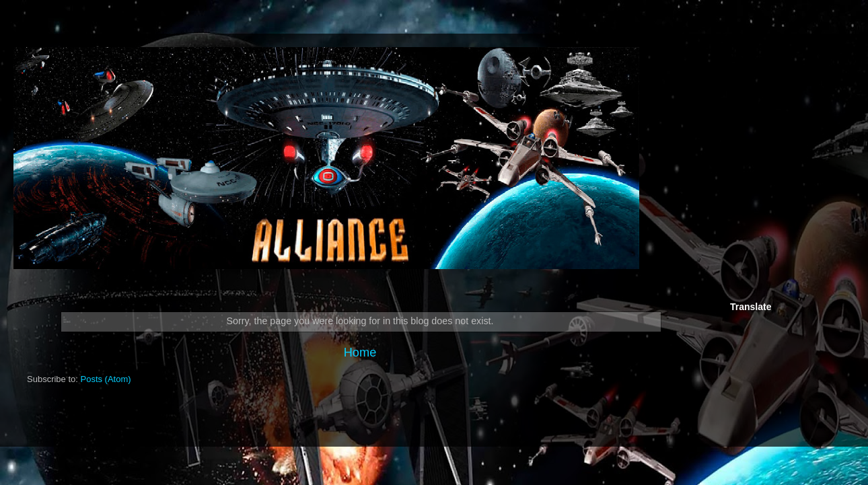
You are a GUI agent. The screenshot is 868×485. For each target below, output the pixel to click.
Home (360, 352)
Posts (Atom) (106, 379)
